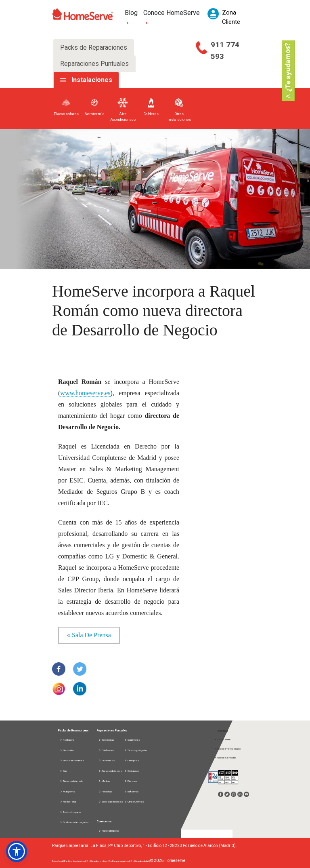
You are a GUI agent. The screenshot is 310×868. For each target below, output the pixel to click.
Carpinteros (132, 740)
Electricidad (67, 750)
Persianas (105, 791)
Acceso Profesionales (227, 749)
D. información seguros (74, 822)
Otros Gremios (134, 802)
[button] (17, 851)
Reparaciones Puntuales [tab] (94, 64)
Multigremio (68, 791)
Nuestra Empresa (109, 831)
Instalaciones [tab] (92, 80)
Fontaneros (107, 760)
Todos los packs (70, 812)
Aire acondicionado (72, 781)
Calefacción (106, 750)
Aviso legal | (58, 861)
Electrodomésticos (72, 760)
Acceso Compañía (225, 757)
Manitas (104, 781)
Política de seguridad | (120, 861)
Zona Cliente (222, 739)
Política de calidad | (140, 861)
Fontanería (67, 740)
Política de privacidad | (75, 861)
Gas (63, 771)
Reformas (131, 791)
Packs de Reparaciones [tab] (94, 47)
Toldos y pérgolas (136, 750)
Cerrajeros (132, 760)
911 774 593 (225, 51)
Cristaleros (132, 771)
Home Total (68, 802)
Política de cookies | (98, 861)
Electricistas (106, 740)
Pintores (131, 781)
